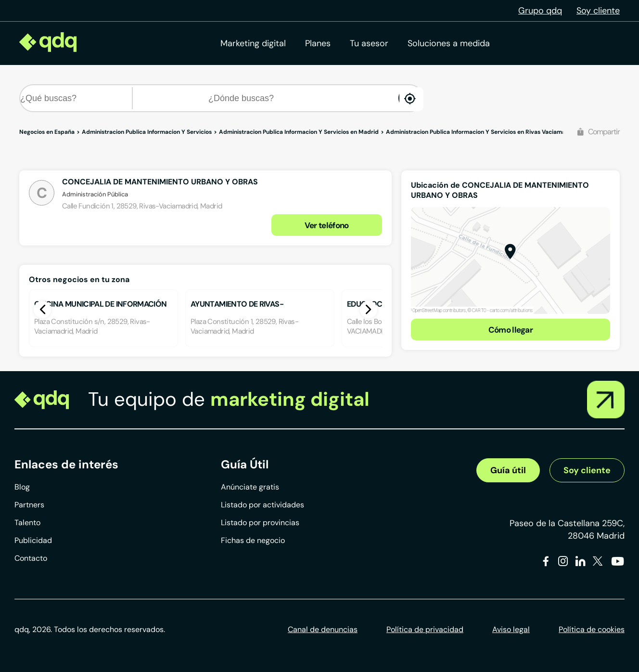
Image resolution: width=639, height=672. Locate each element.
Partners (29, 505)
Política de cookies (592, 629)
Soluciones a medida (449, 43)
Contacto (31, 558)
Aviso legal (511, 629)
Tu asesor (369, 43)
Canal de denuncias (323, 629)
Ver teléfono (327, 225)
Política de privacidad (425, 629)
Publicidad (33, 540)
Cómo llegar (511, 330)
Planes (318, 43)
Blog (22, 487)
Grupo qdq (540, 11)
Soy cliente (598, 11)
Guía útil (508, 470)
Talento (27, 523)
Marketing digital (253, 43)
